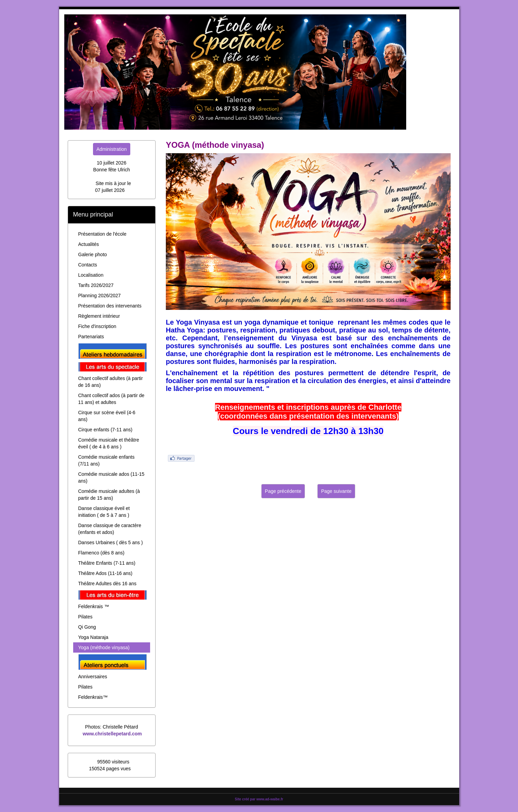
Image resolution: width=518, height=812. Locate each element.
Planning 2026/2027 (100, 296)
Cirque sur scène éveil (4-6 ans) (107, 416)
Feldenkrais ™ (94, 606)
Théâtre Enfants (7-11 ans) (107, 563)
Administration (112, 149)
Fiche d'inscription (97, 326)
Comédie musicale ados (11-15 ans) (111, 477)
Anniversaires (93, 677)
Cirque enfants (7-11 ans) (105, 430)
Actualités (89, 244)
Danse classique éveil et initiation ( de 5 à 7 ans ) (104, 512)
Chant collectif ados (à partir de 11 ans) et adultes (111, 399)
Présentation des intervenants (110, 306)
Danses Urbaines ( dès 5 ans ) (111, 542)
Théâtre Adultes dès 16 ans (107, 584)
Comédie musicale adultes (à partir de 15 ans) (109, 495)
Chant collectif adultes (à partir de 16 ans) (111, 382)
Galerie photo (93, 254)
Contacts (88, 265)
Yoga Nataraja (93, 637)
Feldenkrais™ (93, 697)
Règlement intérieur (99, 316)
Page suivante (336, 491)
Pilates (85, 617)
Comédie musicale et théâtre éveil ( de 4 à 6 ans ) (109, 443)
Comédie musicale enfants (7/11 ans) (107, 460)
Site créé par (259, 799)
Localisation (91, 275)
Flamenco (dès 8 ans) (101, 553)
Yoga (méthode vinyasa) (104, 647)
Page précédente (283, 491)
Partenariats (91, 337)
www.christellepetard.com (112, 734)
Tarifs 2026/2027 (96, 285)
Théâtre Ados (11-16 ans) (105, 573)
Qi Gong (87, 627)
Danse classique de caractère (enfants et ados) (110, 529)
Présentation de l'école (102, 234)
